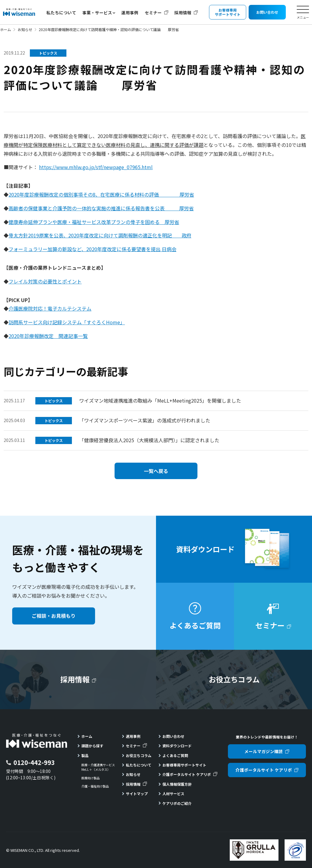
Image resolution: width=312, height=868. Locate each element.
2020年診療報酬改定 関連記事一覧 (48, 336)
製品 (85, 755)
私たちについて (61, 12)
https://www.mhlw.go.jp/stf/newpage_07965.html (96, 167)
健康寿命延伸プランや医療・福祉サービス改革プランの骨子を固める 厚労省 (94, 222)
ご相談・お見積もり (54, 616)
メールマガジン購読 (264, 751)
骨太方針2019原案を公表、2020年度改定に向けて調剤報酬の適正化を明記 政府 (100, 235)
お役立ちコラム (139, 755)
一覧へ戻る (156, 471)
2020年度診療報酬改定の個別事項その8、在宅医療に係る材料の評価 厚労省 (101, 194)
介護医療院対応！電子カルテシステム (50, 308)
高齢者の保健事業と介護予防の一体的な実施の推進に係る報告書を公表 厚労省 (101, 208)
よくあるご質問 (175, 755)
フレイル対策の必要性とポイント (45, 281)
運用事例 (130, 12)
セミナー (153, 12)
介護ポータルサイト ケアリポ (187, 774)
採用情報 (183, 12)
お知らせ (25, 29)
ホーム (5, 29)
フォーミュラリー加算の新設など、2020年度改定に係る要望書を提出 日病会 (92, 249)
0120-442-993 (34, 763)
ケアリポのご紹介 (177, 803)
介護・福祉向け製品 (95, 786)
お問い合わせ (173, 736)
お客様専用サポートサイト (184, 765)
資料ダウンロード (177, 746)
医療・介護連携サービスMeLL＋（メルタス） (98, 767)
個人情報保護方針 (177, 784)
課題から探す (92, 746)
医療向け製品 (90, 778)
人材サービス (173, 793)
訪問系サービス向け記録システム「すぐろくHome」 (67, 322)
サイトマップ (137, 793)
